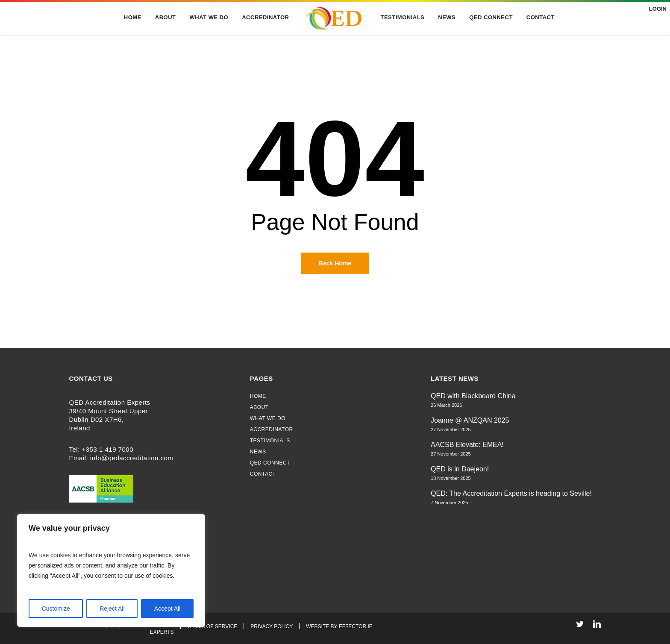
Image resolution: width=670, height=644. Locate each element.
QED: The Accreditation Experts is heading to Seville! (511, 493)
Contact (263, 474)
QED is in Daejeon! (460, 469)
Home (258, 396)
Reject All (112, 609)
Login (657, 9)
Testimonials (270, 441)
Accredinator (272, 429)
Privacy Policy (272, 626)
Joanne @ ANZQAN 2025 (470, 420)
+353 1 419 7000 (108, 449)
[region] (111, 570)
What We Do (268, 418)
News (258, 452)
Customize (56, 609)
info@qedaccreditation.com (132, 458)
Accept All (167, 609)
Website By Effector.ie (339, 626)
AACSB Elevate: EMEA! (467, 445)
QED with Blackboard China (473, 396)
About (259, 407)
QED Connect (270, 463)
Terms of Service (212, 626)
